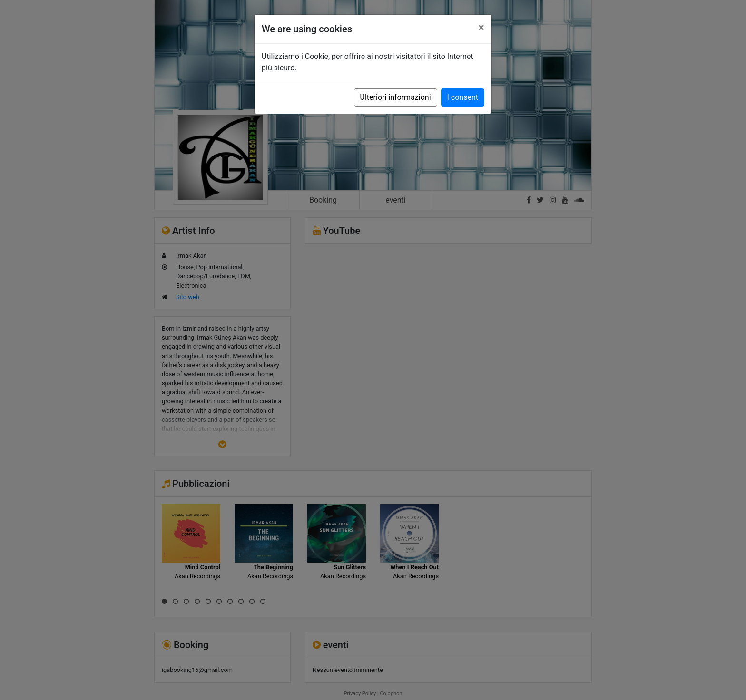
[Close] (481, 28)
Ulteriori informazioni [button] (396, 97)
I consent (463, 97)
